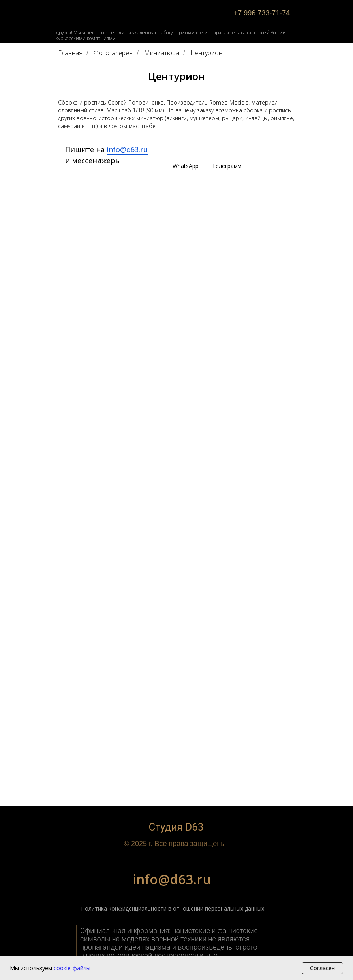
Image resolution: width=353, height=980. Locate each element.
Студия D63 (176, 827)
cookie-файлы (72, 968)
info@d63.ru (127, 149)
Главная (70, 53)
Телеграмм (227, 166)
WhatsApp (186, 166)
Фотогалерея (113, 53)
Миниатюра (162, 53)
